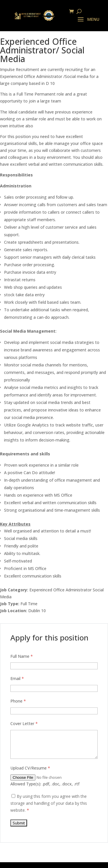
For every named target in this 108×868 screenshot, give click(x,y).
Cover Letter (24, 723)
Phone (18, 701)
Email (17, 678)
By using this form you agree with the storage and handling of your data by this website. (49, 803)
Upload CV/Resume (30, 768)
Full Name (22, 656)
